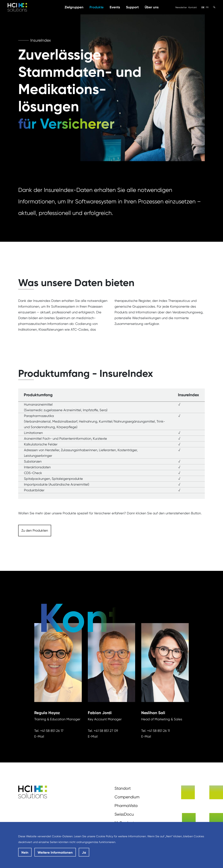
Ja (84, 852)
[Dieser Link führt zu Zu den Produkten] (35, 531)
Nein (25, 852)
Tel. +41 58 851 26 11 (155, 731)
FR (207, 7)
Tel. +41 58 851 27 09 (103, 731)
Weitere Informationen (55, 852)
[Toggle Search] (214, 7)
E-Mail (39, 736)
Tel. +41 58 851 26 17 (49, 731)
